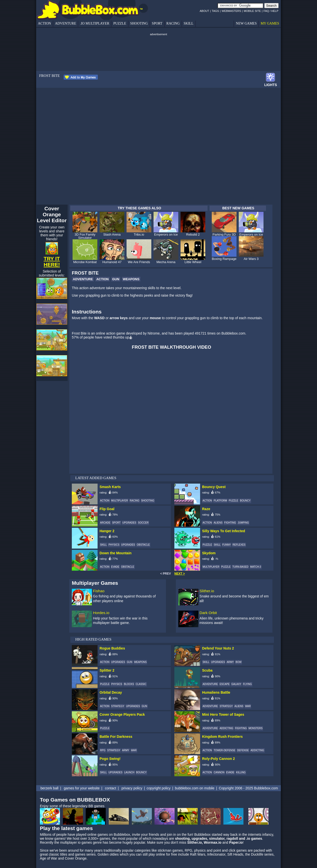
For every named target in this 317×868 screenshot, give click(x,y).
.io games (254, 838)
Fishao (99, 591)
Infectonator (216, 854)
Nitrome (154, 333)
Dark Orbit (208, 613)
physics (200, 850)
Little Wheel (193, 262)
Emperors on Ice (166, 234)
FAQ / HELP (271, 11)
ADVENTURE (66, 23)
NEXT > (180, 574)
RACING (173, 23)
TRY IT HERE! (52, 262)
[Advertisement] (158, 47)
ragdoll (232, 838)
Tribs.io (139, 234)
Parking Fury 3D (224, 234)
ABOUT (204, 11)
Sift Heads (235, 854)
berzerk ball (50, 788)
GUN (116, 279)
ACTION (44, 23)
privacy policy (132, 788)
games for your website (82, 788)
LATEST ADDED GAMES (96, 478)
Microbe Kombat (85, 262)
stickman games (170, 850)
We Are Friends (139, 262)
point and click (225, 850)
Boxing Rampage (224, 259)
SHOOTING (139, 23)
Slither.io (207, 591)
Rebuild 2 (193, 234)
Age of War (49, 858)
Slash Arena (112, 234)
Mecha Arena (166, 262)
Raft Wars (198, 854)
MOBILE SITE (252, 11)
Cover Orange (76, 858)
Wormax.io (213, 842)
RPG (188, 850)
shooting (182, 838)
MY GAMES (270, 23)
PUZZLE (120, 23)
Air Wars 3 (251, 259)
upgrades (199, 838)
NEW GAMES (246, 23)
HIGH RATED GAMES (93, 639)
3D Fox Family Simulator (85, 236)
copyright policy (159, 788)
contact (111, 788)
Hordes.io (101, 613)
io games (85, 842)
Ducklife (257, 854)
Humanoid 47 (112, 262)
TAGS (215, 11)
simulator (217, 838)
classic (54, 854)
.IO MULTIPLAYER (95, 23)
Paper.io (236, 842)
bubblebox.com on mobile (195, 788)
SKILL (189, 23)
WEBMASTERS (231, 11)
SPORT (157, 23)
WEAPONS (131, 279)
